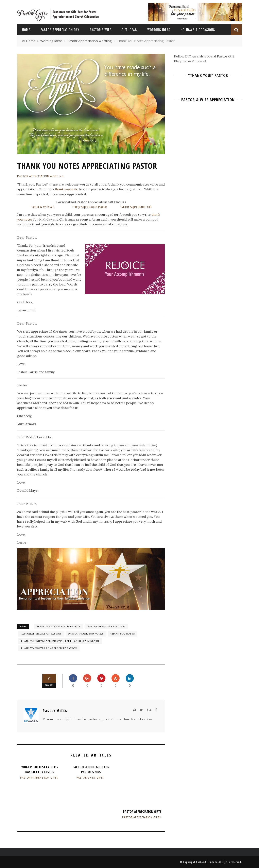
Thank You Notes (123, 634)
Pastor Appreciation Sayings (41, 634)
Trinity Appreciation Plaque (89, 207)
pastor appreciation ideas (107, 626)
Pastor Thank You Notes (86, 634)
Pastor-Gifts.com (206, 862)
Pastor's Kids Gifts (90, 778)
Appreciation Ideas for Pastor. (59, 626)
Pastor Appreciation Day (60, 30)
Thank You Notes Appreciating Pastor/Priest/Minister (60, 641)
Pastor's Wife (100, 30)
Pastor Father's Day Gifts (39, 778)
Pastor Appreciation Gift (136, 207)
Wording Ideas (159, 30)
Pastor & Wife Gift (42, 207)
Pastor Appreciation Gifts (142, 812)
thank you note (66, 189)
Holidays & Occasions (198, 30)
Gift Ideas (129, 30)
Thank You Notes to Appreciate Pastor (49, 648)
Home (26, 30)
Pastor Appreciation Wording (40, 176)
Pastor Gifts (55, 710)
